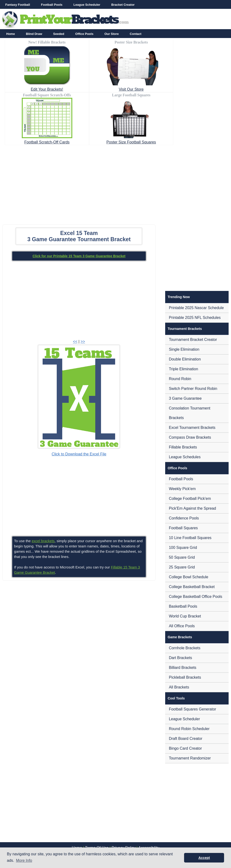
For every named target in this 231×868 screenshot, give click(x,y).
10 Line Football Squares (190, 538)
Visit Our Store (131, 89)
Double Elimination (185, 359)
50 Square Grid (182, 557)
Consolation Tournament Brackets (189, 413)
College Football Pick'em (190, 499)
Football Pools (52, 5)
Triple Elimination (183, 369)
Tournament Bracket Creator (193, 340)
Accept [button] (204, 858)
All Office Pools (182, 626)
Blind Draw (34, 34)
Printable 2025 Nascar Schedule (196, 308)
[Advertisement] (115, 183)
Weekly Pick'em (182, 489)
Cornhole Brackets (185, 648)
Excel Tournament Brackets (192, 428)
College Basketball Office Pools (195, 597)
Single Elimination (184, 349)
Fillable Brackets (183, 447)
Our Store (112, 34)
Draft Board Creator (186, 739)
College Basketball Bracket (192, 587)
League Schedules (185, 457)
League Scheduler (87, 5)
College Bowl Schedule (189, 577)
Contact (135, 34)
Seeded (59, 34)
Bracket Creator (123, 5)
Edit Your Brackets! (47, 89)
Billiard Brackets (183, 668)
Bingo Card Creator (185, 748)
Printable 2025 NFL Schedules (195, 318)
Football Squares (183, 528)
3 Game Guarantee (185, 398)
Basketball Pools (183, 606)
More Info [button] (24, 860)
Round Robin (180, 379)
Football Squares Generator (192, 709)
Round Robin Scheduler (189, 729)
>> (83, 341)
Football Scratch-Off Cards (47, 142)
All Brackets (179, 687)
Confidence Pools (184, 518)
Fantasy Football (18, 5)
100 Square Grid (183, 548)
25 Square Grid (182, 567)
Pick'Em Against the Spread (192, 508)
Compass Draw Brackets (190, 437)
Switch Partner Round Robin (193, 389)
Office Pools (84, 34)
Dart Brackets (180, 658)
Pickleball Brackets (185, 677)
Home (11, 34)
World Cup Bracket (185, 616)
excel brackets (43, 541)
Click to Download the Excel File (79, 454)
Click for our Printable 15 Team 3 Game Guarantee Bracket (79, 256)
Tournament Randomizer (190, 758)
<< (75, 341)
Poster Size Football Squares (131, 142)
